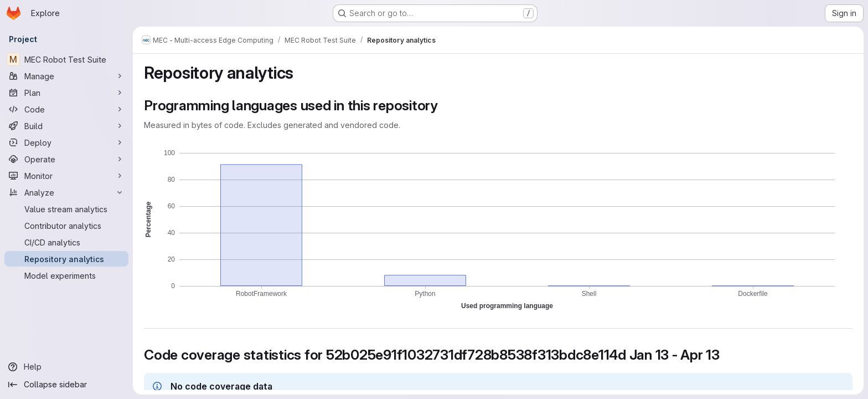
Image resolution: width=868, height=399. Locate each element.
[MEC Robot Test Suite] (66, 59)
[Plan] (66, 93)
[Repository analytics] (66, 259)
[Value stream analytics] (66, 209)
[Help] (66, 367)
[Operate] (66, 159)
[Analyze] (66, 192)
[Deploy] (66, 142)
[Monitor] (66, 176)
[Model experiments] (66, 275)
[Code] (66, 109)
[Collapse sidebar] (66, 385)
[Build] (66, 126)
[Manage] (66, 76)
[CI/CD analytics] (66, 242)
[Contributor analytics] (66, 226)
